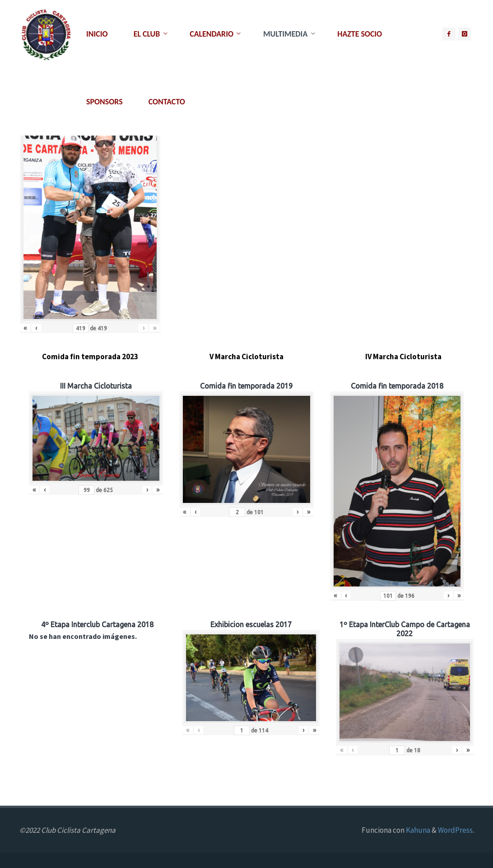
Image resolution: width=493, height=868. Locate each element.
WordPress (455, 830)
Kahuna (417, 830)
